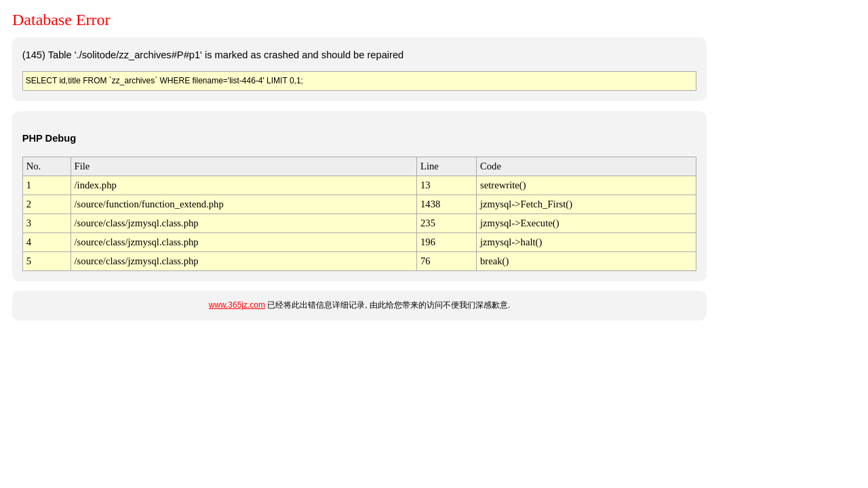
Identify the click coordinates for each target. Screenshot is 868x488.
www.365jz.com (237, 305)
